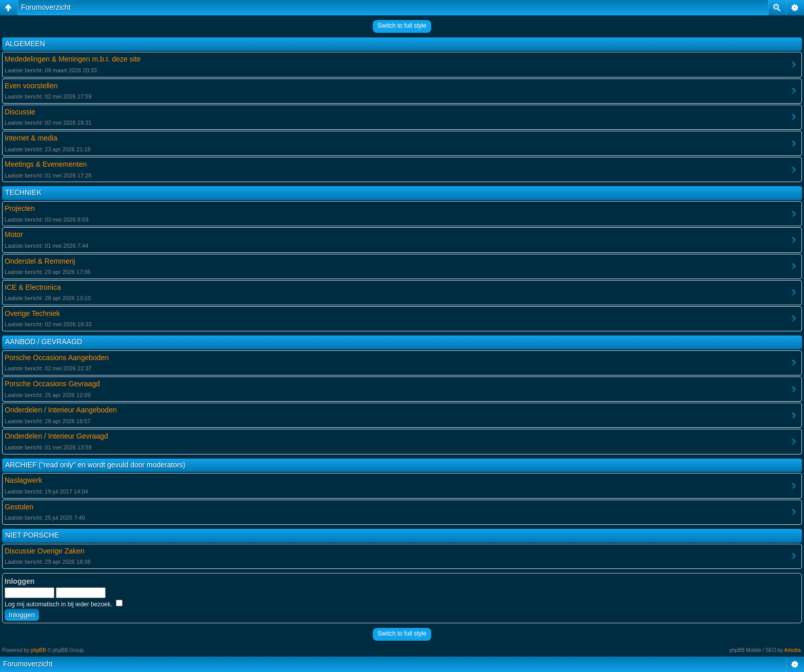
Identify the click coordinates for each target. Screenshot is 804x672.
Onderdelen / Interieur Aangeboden (61, 410)
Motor (14, 234)
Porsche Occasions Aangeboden (57, 358)
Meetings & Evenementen (46, 164)
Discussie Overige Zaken (45, 551)
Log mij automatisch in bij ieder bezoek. (64, 604)
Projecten (20, 208)
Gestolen (19, 507)
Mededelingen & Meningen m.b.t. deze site (73, 59)
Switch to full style (402, 26)
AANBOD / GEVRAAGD (44, 342)
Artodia (793, 650)
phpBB (38, 650)
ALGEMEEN (25, 44)
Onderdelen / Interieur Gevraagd (56, 436)
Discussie (20, 112)
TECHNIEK (23, 192)
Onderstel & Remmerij (40, 261)
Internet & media (31, 138)
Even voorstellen (31, 86)
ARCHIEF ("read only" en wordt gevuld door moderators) (95, 465)
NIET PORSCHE (32, 535)
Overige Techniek (32, 313)
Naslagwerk (23, 480)
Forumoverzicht (46, 7)
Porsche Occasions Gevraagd (52, 384)
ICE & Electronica (33, 287)
